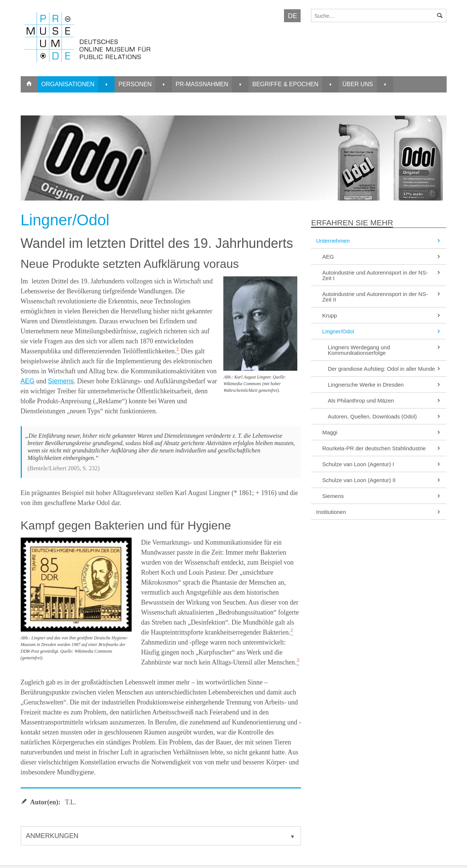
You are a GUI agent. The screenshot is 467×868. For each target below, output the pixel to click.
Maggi (382, 432)
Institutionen (379, 512)
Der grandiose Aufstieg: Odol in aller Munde (385, 369)
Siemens (61, 381)
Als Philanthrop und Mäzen (385, 401)
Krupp (382, 315)
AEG (28, 381)
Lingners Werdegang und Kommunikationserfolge (385, 350)
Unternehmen (379, 241)
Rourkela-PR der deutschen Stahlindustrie (382, 448)
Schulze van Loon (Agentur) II (382, 480)
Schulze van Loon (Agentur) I (382, 464)
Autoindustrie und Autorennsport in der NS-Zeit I (382, 275)
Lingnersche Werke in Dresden (385, 385)
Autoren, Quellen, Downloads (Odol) (385, 416)
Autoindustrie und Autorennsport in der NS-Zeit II (382, 297)
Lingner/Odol (382, 331)
